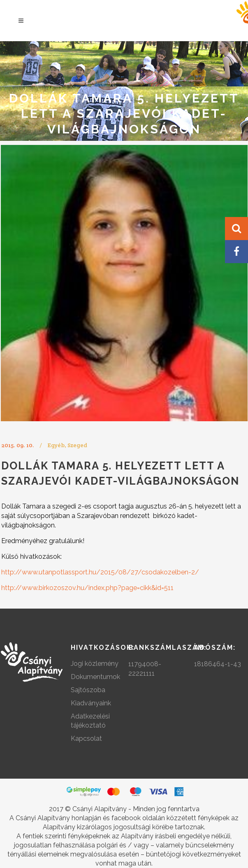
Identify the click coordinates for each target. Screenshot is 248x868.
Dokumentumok (95, 677)
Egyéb (56, 445)
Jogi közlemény (95, 664)
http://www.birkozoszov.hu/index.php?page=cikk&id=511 (87, 588)
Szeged (77, 445)
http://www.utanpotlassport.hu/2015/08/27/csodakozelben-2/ (100, 572)
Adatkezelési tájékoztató (90, 721)
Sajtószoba (88, 690)
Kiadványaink (91, 703)
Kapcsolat (86, 738)
